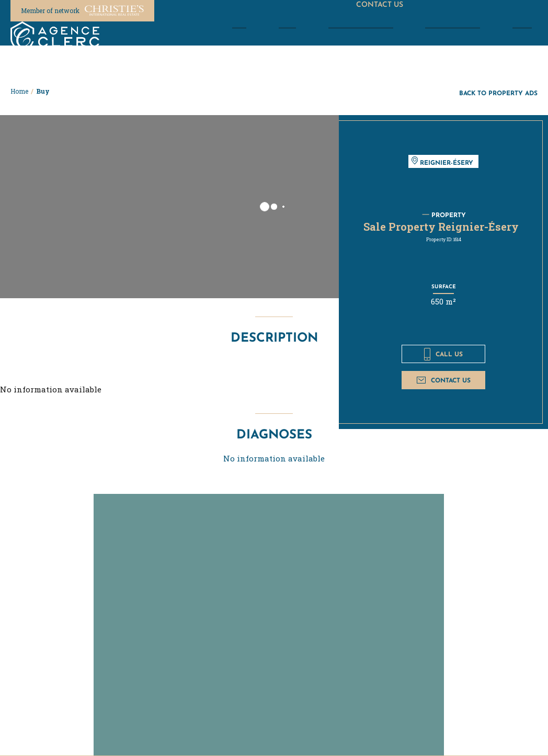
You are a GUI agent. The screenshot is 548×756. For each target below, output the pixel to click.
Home (19, 91)
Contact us (444, 380)
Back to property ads (498, 93)
